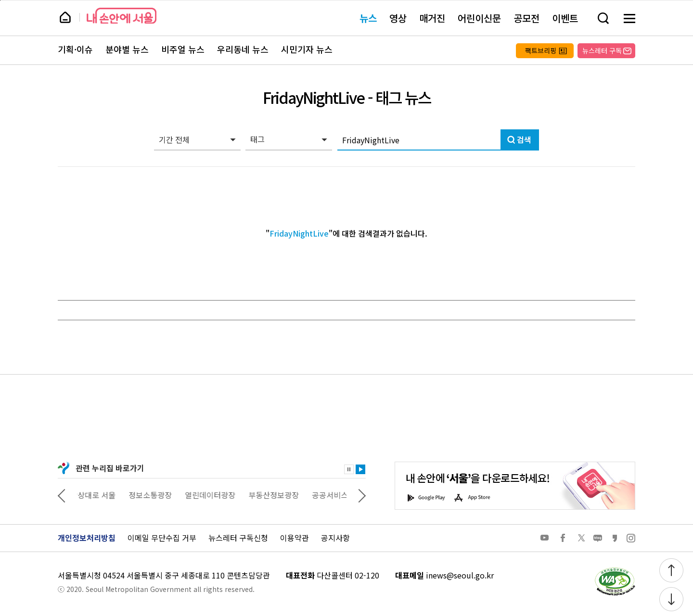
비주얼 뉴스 (183, 50)
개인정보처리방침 (87, 538)
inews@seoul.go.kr (460, 575)
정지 (349, 469)
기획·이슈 (75, 50)
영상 (398, 18)
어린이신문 (479, 18)
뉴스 (368, 18)
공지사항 (335, 538)
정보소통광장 (157, 495)
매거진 (432, 18)
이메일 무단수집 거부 (162, 538)
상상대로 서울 (100, 495)
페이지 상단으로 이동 (0, 0)
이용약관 (295, 538)
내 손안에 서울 (122, 16)
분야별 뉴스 (127, 50)
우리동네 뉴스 (243, 50)
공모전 (526, 18)
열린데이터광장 (217, 495)
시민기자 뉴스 (307, 50)
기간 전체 (174, 139)
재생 (360, 469)
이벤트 (565, 18)
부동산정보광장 (280, 495)
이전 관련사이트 (62, 495)
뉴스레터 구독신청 (238, 538)
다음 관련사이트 (362, 495)
